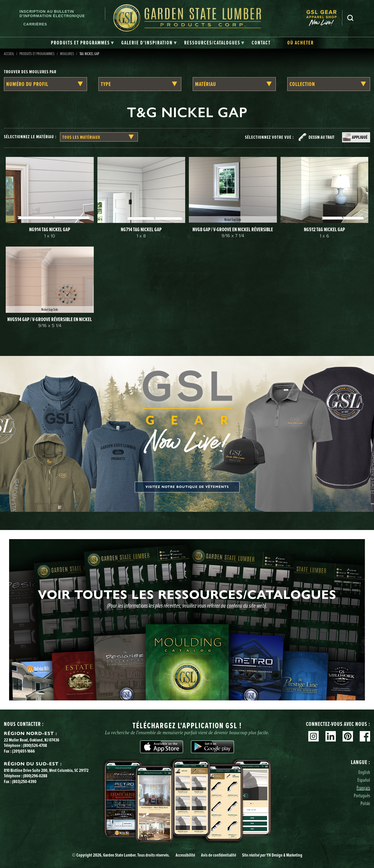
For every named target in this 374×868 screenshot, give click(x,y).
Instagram (313, 736)
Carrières (35, 24)
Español (364, 780)
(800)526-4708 (35, 745)
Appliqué (360, 137)
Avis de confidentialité (219, 855)
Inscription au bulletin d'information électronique (52, 14)
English (364, 772)
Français (363, 788)
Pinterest (348, 736)
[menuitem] (324, 18)
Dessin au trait (322, 137)
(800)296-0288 (35, 776)
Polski (365, 803)
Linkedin (331, 736)
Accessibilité (185, 855)
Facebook (365, 736)
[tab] (82, 43)
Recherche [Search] (350, 18)
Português (362, 795)
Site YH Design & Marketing (272, 855)
